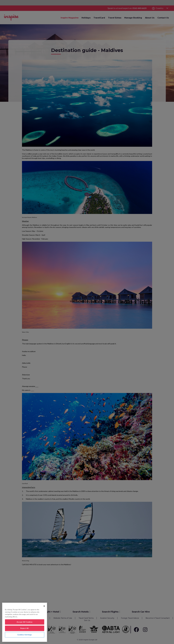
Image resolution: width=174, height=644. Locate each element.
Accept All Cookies (25, 622)
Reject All (25, 628)
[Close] (44, 606)
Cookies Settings (25, 635)
